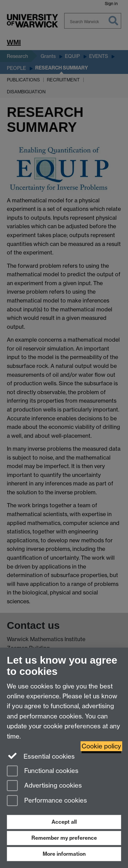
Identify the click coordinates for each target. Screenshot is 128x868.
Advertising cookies (44, 786)
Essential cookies (41, 756)
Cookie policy (101, 746)
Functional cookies (43, 771)
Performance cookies (47, 801)
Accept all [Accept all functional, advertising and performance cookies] (64, 822)
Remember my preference (64, 838)
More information (64, 854)
